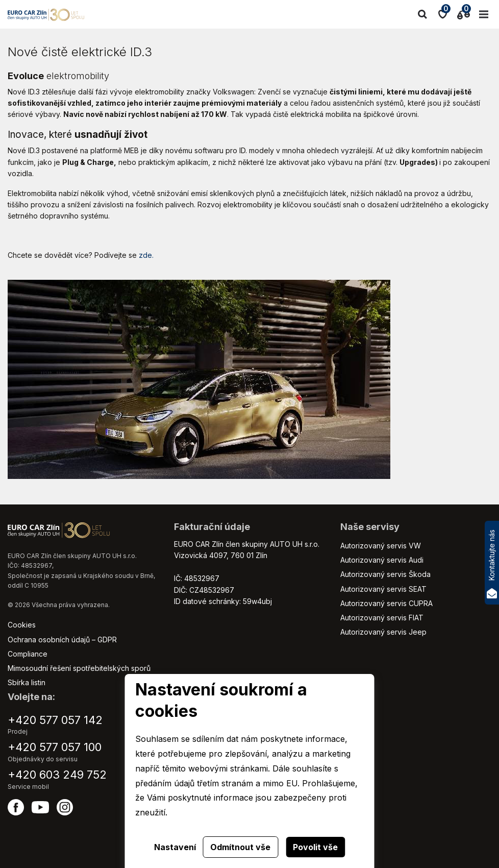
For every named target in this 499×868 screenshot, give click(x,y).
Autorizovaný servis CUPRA (386, 603)
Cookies (22, 625)
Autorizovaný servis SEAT (383, 589)
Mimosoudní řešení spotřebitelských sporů (79, 668)
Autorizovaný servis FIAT (382, 618)
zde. (146, 255)
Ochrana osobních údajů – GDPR (62, 640)
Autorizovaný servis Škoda (385, 574)
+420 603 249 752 (57, 775)
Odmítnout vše (240, 847)
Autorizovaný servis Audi (382, 560)
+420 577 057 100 (55, 747)
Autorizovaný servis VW (381, 546)
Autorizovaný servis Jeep (383, 632)
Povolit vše (315, 847)
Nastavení (175, 847)
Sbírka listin (27, 682)
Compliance (28, 654)
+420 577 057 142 (55, 720)
